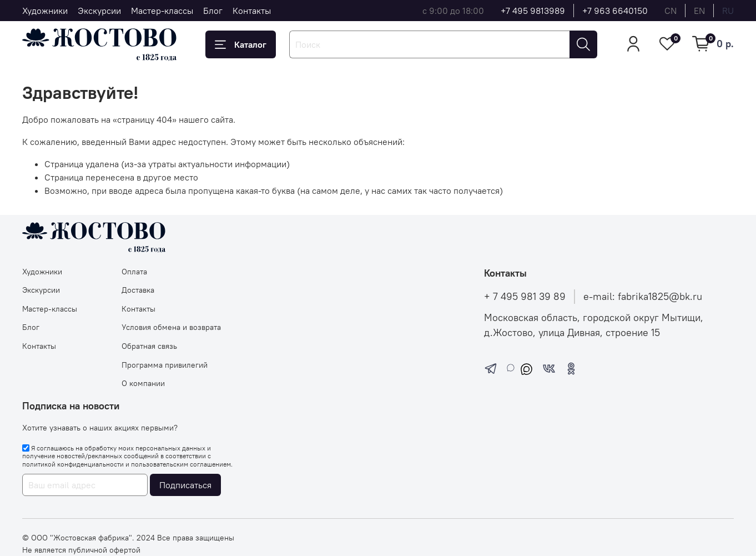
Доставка (138, 290)
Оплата (134, 272)
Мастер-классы (162, 11)
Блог (213, 11)
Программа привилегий (165, 365)
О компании (143, 383)
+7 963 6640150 (615, 11)
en (699, 11)
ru (728, 11)
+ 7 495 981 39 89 (525, 297)
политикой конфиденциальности (73, 464)
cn (671, 11)
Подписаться (185, 485)
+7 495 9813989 (533, 11)
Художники (45, 11)
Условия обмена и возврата (171, 327)
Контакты (252, 11)
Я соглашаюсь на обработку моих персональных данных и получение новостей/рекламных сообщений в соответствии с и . (127, 456)
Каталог (241, 44)
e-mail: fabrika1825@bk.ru (643, 297)
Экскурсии (99, 11)
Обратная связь (149, 346)
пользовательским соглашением (181, 464)
